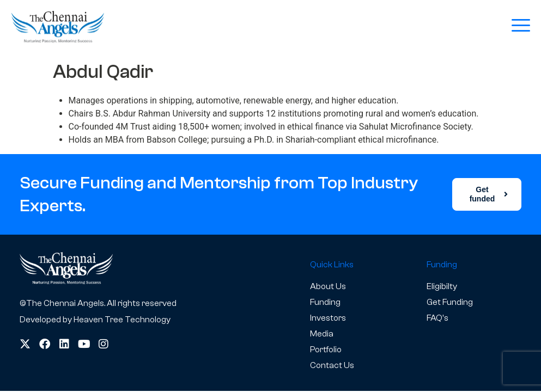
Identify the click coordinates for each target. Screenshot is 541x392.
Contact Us (332, 365)
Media (322, 334)
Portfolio (326, 350)
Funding (325, 302)
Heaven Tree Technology (122, 320)
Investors (328, 318)
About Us (328, 286)
